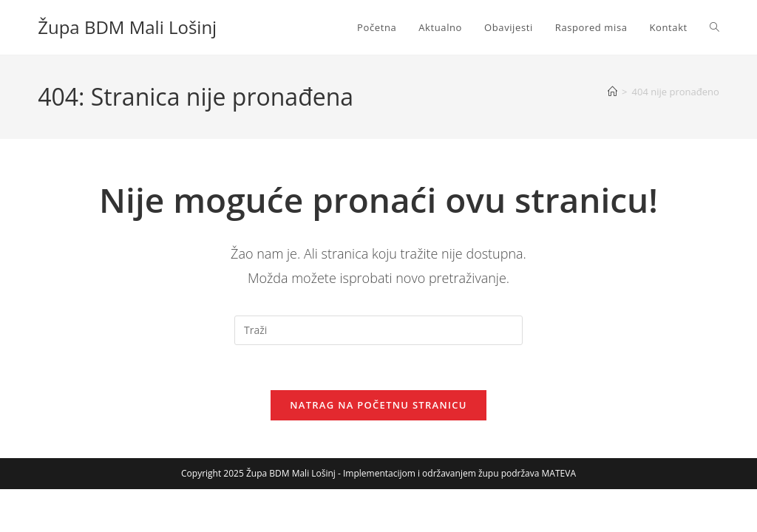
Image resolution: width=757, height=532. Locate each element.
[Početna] (612, 92)
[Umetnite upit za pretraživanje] (378, 330)
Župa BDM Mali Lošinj (127, 27)
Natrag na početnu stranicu (378, 405)
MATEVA (559, 473)
